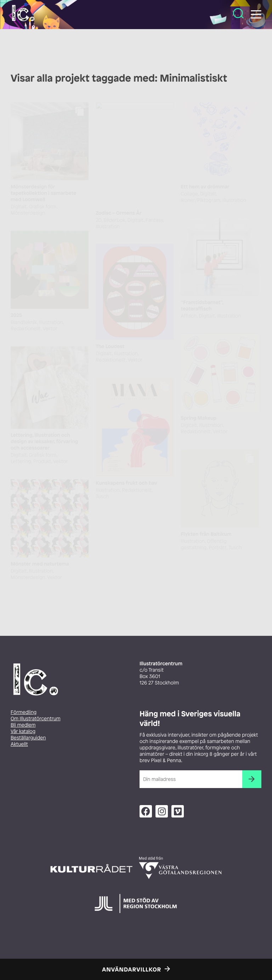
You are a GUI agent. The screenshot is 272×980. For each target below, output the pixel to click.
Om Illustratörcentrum (36, 719)
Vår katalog (23, 731)
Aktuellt (19, 744)
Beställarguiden (28, 738)
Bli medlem (23, 725)
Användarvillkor (132, 969)
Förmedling (24, 712)
